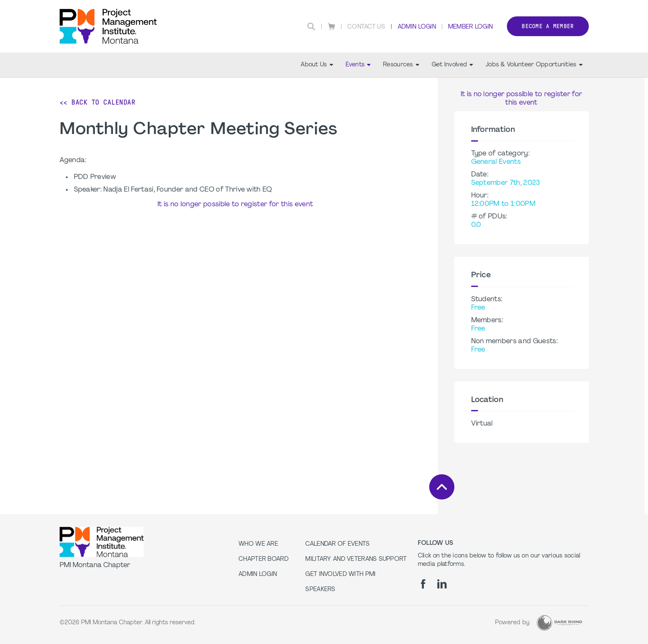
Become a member (548, 26)
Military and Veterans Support (356, 559)
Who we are (258, 544)
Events (358, 65)
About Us (317, 65)
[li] (442, 584)
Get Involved (452, 65)
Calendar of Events (337, 544)
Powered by (513, 623)
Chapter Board (264, 559)
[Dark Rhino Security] (559, 623)
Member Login (470, 27)
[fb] (423, 584)
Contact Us (366, 27)
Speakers (320, 590)
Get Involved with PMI (340, 574)
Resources (401, 65)
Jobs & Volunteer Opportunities (534, 65)
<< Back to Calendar (98, 102)
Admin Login (417, 27)
